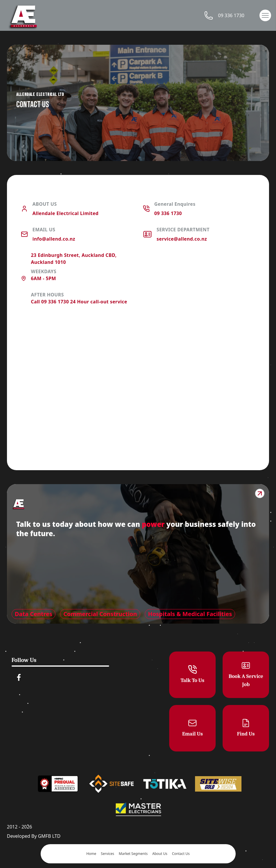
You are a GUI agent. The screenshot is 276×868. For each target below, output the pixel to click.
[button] (265, 15)
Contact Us (181, 854)
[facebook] (19, 677)
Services (108, 854)
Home (91, 854)
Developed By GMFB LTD (34, 836)
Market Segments (133, 854)
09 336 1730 (223, 15)
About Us (160, 854)
